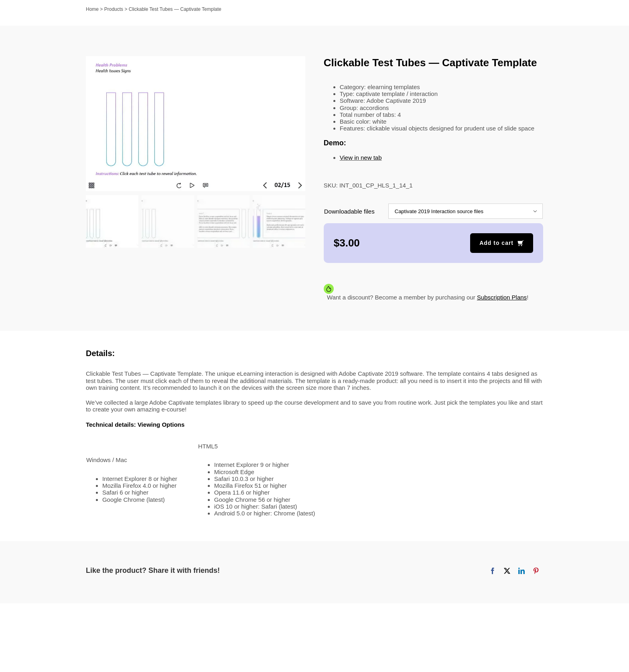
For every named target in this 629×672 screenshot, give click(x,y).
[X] (507, 571)
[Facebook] (493, 571)
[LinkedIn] (521, 571)
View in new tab (361, 158)
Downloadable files (349, 211)
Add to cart (496, 243)
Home (92, 9)
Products (114, 9)
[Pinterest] (536, 571)
